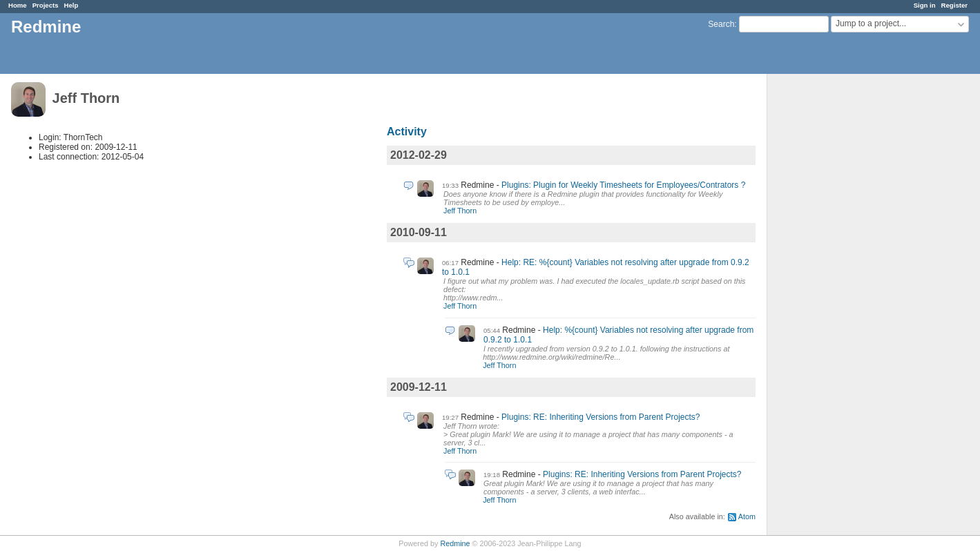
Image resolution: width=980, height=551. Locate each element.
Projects (46, 5)
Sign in (925, 5)
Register (954, 5)
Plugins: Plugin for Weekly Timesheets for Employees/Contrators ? (623, 185)
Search (721, 24)
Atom (747, 516)
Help (71, 5)
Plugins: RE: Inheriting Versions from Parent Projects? (601, 417)
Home (18, 5)
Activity (407, 132)
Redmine (455, 543)
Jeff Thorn (460, 211)
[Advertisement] (836, 291)
